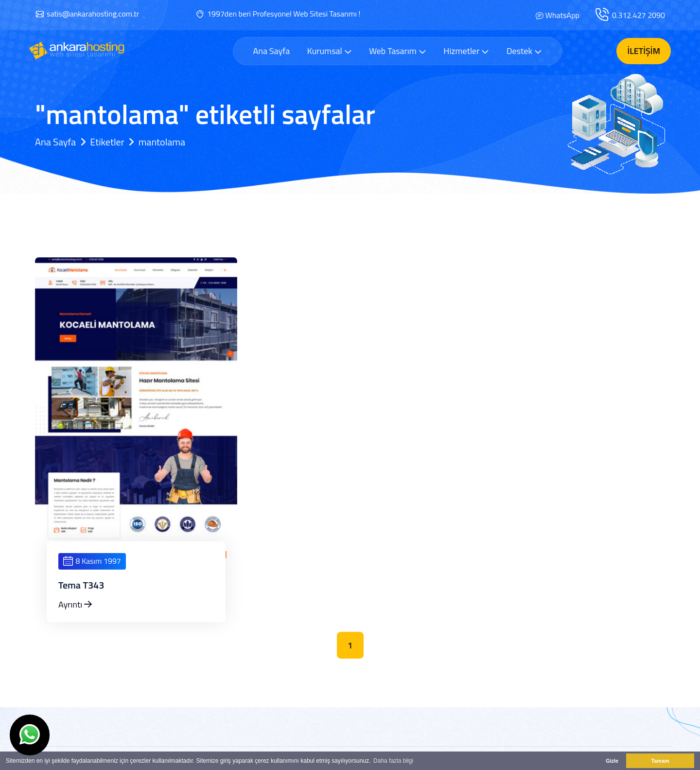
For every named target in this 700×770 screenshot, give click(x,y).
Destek (524, 51)
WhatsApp (562, 15)
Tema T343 (81, 585)
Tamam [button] (660, 761)
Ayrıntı (75, 604)
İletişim (644, 51)
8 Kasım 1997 (92, 561)
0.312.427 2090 (639, 15)
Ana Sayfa (271, 51)
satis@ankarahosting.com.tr (93, 14)
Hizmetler (466, 51)
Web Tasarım (398, 51)
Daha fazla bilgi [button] (393, 761)
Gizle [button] (612, 761)
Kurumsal (330, 51)
